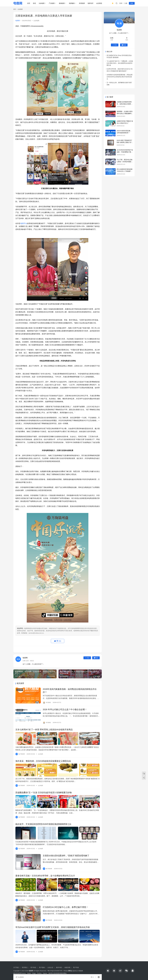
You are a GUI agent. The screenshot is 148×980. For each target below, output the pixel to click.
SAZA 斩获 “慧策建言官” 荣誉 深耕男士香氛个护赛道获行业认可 (125, 142)
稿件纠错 (59, 967)
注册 (126, 3)
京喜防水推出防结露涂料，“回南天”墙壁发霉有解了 (66, 856)
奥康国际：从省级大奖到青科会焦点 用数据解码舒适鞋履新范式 (125, 113)
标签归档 (67, 967)
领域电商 (62, 3)
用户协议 (33, 967)
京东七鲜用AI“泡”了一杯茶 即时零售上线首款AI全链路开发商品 (44, 730)
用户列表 (76, 967)
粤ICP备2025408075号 (55, 971)
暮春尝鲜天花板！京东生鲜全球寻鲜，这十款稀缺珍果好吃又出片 (45, 876)
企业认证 (50, 967)
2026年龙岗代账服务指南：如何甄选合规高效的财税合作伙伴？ (70, 691)
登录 (121, 3)
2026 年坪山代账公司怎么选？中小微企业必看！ (65, 709)
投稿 (132, 3)
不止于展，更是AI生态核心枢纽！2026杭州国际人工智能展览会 (125, 162)
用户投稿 (42, 967)
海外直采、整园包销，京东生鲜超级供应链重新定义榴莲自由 (43, 761)
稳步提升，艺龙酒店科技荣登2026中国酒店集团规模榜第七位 (43, 824)
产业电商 (52, 3)
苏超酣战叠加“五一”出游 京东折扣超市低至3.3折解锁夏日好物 (44, 793)
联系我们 (25, 967)
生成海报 (20, 977)
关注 (87, 658)
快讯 (34, 3)
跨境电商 (82, 3)
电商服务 (72, 3)
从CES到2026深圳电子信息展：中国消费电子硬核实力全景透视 (125, 152)
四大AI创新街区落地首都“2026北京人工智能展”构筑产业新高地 (125, 171)
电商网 (18, 21)
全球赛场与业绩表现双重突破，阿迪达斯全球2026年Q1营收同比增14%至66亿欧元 (120, 77)
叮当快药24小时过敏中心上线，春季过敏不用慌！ (65, 907)
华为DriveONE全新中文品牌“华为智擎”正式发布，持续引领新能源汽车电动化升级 (53, 927)
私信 (96, 658)
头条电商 (42, 3)
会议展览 (99, 3)
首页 (29, 3)
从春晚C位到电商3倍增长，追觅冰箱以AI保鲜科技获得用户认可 (125, 104)
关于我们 (16, 967)
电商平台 (24, 223)
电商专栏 (91, 3)
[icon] (108, 971)
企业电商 (36, 21)
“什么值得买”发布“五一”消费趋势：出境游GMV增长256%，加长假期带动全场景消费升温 (120, 63)
